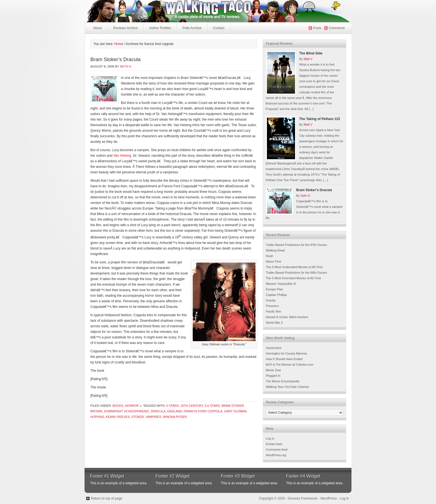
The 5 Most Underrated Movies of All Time (294, 267)
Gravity (271, 300)
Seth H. (126, 66)
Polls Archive (192, 28)
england (175, 411)
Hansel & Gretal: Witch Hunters (287, 317)
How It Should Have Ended (284, 359)
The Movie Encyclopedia (283, 381)
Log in (270, 438)
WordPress (329, 498)
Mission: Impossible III (281, 284)
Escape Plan (274, 289)
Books (118, 406)
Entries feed (274, 444)
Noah (269, 256)
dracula (158, 411)
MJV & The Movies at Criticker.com (290, 365)
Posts (317, 28)
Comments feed (277, 450)
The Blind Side (311, 53)
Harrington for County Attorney (287, 353)
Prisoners (272, 306)
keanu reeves (118, 417)
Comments (337, 28)
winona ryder (175, 417)
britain (96, 411)
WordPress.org (276, 455)
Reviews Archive (125, 28)
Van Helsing (122, 156)
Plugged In (273, 376)
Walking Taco (176, 11)
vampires (153, 417)
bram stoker (233, 406)
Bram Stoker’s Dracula (115, 59)
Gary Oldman (235, 411)
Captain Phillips (276, 295)
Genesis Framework (303, 498)
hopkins (97, 417)
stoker (138, 417)
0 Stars (173, 406)
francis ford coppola (203, 411)
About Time (274, 261)
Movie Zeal (273, 370)
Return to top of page (107, 498)
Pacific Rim (273, 311)
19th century (192, 406)
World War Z (274, 323)
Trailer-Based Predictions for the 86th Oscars (296, 273)
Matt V (308, 59)
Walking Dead (275, 250)
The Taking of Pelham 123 (319, 119)
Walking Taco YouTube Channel (287, 387)
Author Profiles (159, 30)
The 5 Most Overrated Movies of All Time (293, 278)
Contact (219, 28)
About (97, 28)
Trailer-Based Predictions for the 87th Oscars (296, 245)
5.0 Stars (212, 406)
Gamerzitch (274, 348)
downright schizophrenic (127, 411)
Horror (132, 406)
